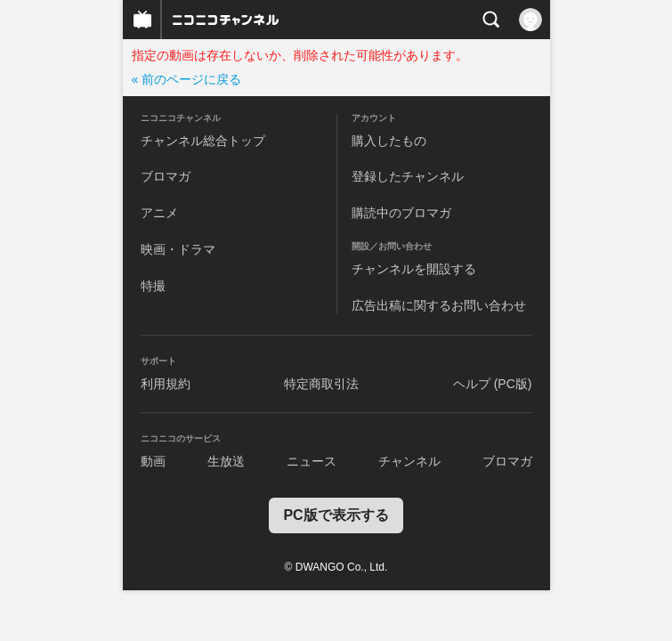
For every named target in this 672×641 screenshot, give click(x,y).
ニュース (312, 461)
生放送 (226, 461)
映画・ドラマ (178, 249)
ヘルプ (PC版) (493, 384)
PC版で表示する (336, 515)
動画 (153, 461)
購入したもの (389, 141)
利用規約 (166, 384)
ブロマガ (166, 176)
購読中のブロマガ (401, 213)
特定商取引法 (321, 384)
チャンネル (409, 461)
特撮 (153, 286)
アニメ (159, 213)
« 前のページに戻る (187, 79)
